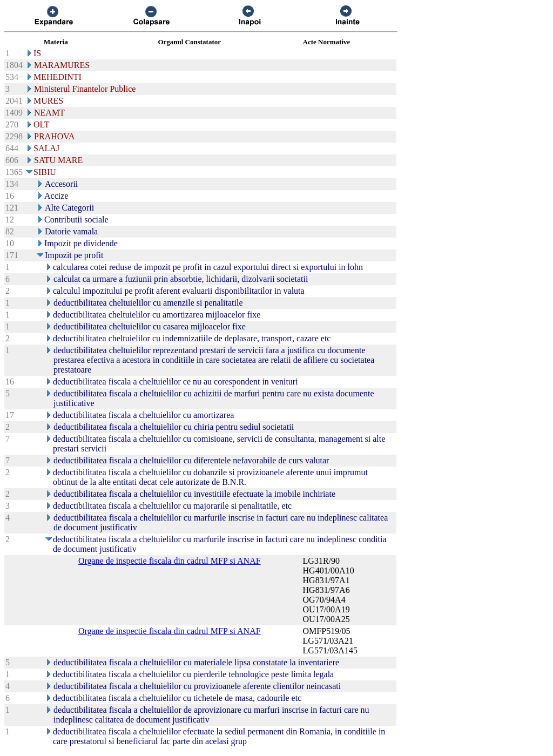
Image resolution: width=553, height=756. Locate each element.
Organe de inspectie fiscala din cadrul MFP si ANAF (170, 561)
